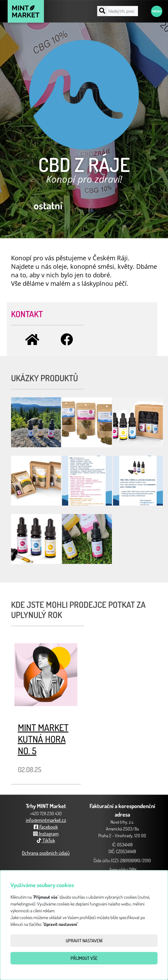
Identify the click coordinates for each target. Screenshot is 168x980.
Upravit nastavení (84, 941)
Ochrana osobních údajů (46, 853)
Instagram (46, 834)
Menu (157, 11)
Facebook (46, 827)
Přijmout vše (84, 958)
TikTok (46, 840)
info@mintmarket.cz (46, 820)
